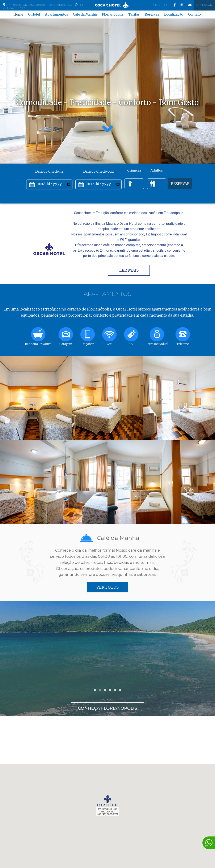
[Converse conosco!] (209, 843)
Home (18, 14)
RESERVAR (180, 184)
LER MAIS (129, 270)
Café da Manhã (85, 14)
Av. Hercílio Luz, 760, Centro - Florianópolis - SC (39, 5)
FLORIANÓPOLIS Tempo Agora (107, 740)
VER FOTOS (107, 587)
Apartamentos (56, 14)
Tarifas (134, 14)
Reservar (204, 5)
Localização (174, 14)
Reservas (152, 14)
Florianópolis (113, 14)
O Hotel (34, 14)
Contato (194, 14)
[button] (102, 150)
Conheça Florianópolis (107, 708)
